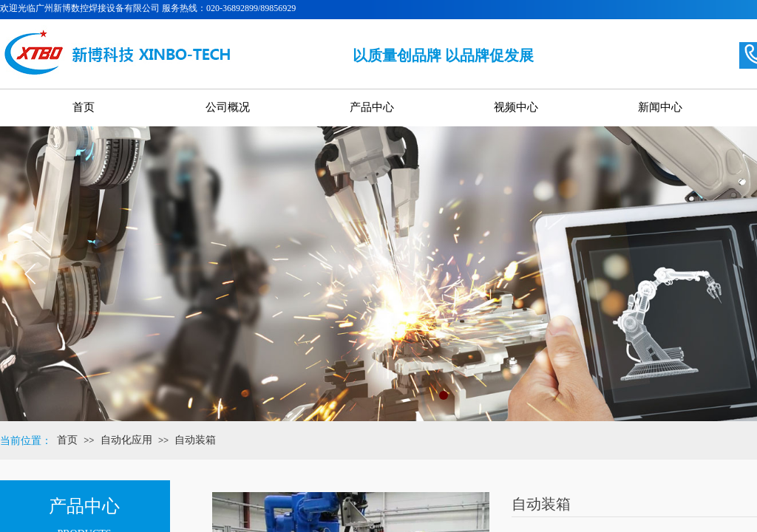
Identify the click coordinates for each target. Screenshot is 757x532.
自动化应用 (126, 440)
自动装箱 (195, 440)
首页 (67, 440)
